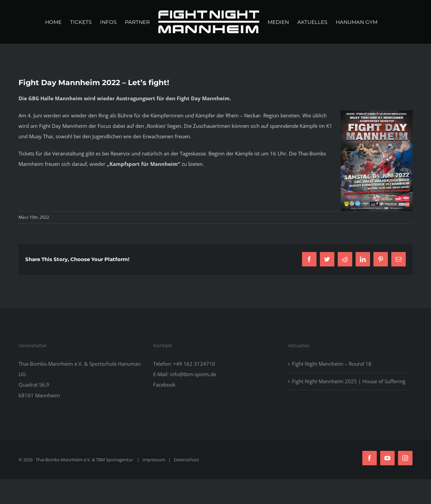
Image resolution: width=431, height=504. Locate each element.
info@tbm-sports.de (193, 374)
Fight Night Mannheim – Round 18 (332, 364)
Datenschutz (186, 460)
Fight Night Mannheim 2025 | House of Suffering (349, 381)
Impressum (154, 460)
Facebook (164, 385)
